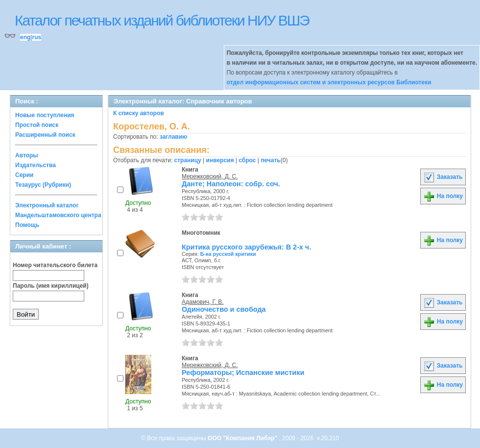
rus (36, 37)
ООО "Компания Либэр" (243, 438)
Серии (24, 175)
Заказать (443, 177)
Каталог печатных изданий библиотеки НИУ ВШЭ (162, 20)
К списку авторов (139, 113)
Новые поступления (45, 115)
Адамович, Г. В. (203, 302)
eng (25, 37)
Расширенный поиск (45, 135)
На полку (443, 196)
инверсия (220, 160)
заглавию (173, 137)
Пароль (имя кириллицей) (51, 286)
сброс (247, 160)
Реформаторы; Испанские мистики (243, 373)
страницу (188, 160)
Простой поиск (37, 125)
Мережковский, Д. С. (210, 176)
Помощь (27, 225)
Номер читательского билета (55, 265)
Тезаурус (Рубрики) (43, 185)
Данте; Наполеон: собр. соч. (231, 184)
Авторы (27, 155)
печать (271, 160)
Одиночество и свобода (224, 309)
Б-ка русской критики (228, 254)
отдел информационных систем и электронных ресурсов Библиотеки (329, 82)
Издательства (36, 165)
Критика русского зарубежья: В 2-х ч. (246, 247)
